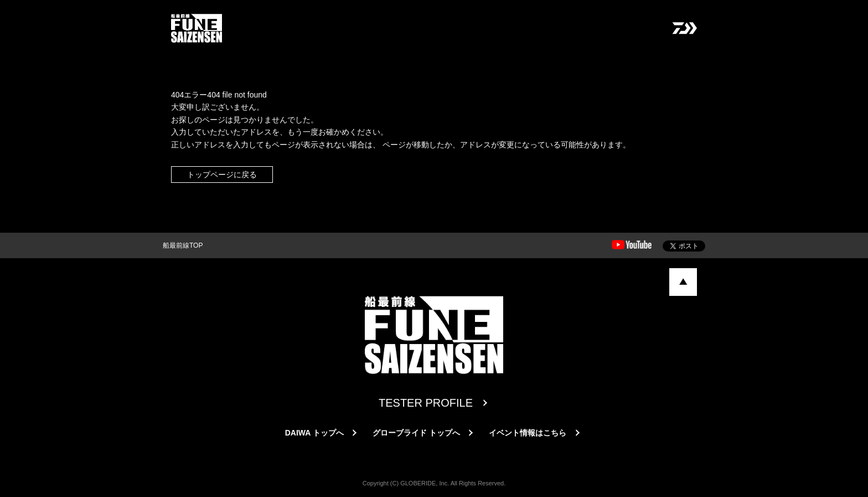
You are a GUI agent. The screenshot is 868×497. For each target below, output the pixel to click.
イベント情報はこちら (528, 433)
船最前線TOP (183, 245)
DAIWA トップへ (314, 433)
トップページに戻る (222, 175)
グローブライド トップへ (416, 433)
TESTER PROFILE (426, 403)
